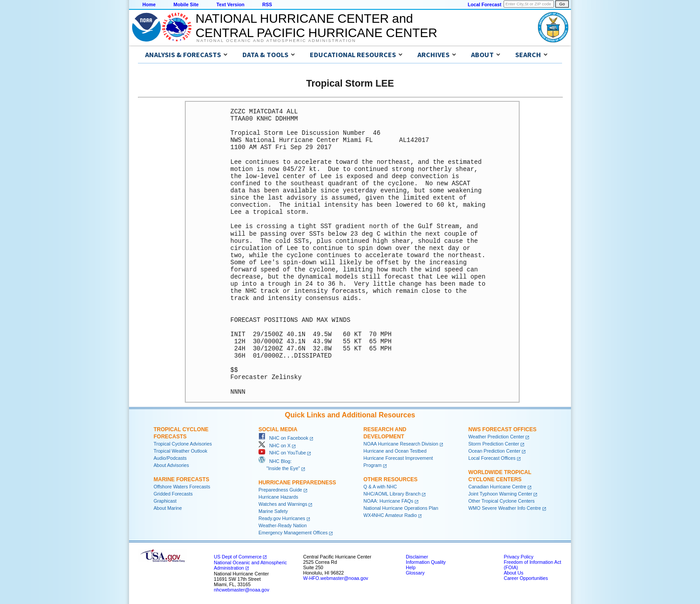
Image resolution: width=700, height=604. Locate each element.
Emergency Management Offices (293, 533)
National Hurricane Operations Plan (401, 508)
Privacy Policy (518, 557)
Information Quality (426, 562)
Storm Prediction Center (494, 444)
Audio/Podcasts (170, 458)
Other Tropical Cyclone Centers (502, 501)
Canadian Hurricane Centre (497, 487)
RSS (267, 4)
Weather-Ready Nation (283, 525)
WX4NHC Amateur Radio (390, 515)
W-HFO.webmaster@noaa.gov (336, 578)
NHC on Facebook (283, 438)
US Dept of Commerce (238, 557)
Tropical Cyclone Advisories (183, 444)
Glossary (415, 573)
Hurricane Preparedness (297, 483)
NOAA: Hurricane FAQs (388, 501)
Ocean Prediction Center (494, 451)
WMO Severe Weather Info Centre (505, 508)
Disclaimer (417, 557)
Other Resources (390, 479)
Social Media (278, 429)
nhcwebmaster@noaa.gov (242, 590)
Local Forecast (485, 4)
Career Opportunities (526, 578)
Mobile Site (186, 4)
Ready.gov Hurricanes (282, 518)
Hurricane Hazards (278, 497)
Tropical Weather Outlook (180, 451)
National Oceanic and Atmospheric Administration (276, 41)
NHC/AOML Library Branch (392, 494)
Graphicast (165, 501)
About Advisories (171, 465)
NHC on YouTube (282, 453)
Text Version (231, 4)
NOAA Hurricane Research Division (401, 444)
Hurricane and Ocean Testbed (395, 451)
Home (149, 4)
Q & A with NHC (380, 487)
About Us (513, 573)
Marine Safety (273, 511)
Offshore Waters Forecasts (182, 487)
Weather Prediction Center (496, 437)
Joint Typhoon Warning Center (500, 494)
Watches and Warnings (283, 504)
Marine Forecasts (181, 479)
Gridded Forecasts (173, 494)
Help (411, 567)
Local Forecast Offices (492, 458)
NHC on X (275, 446)
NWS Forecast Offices (502, 429)
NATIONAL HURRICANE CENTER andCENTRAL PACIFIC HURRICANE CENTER (316, 26)
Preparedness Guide (280, 490)
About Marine (168, 508)
